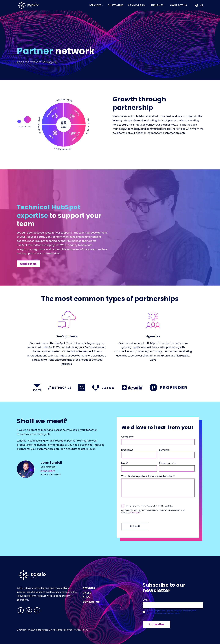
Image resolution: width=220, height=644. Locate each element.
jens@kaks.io (48, 471)
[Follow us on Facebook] (21, 610)
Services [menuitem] (89, 588)
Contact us (28, 264)
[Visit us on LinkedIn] (37, 610)
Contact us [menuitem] (91, 602)
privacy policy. (135, 513)
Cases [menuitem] (87, 593)
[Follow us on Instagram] (29, 610)
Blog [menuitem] (86, 597)
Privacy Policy (81, 630)
